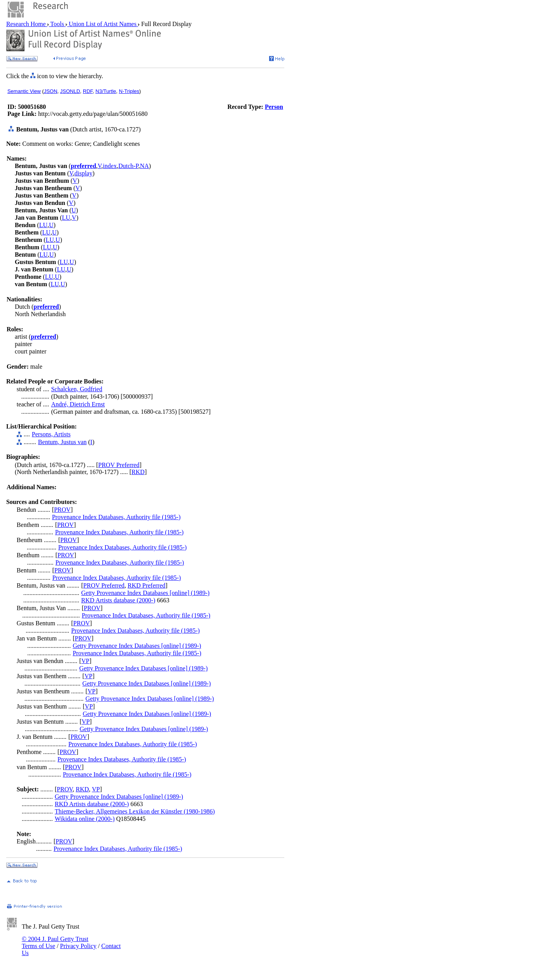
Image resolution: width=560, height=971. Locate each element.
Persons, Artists (51, 434)
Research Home (27, 24)
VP (85, 661)
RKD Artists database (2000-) (118, 600)
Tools (57, 24)
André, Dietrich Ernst (78, 404)
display (83, 173)
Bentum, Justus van (62, 442)
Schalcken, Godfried (77, 389)
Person (274, 107)
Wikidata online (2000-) (85, 819)
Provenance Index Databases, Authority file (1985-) (116, 517)
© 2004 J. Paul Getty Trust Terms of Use (55, 942)
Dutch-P (128, 166)
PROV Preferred (119, 465)
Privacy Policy (78, 946)
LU (66, 218)
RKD (138, 472)
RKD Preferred (146, 585)
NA (144, 166)
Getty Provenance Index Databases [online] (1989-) (145, 593)
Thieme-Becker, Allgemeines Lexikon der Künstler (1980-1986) (135, 811)
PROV (62, 510)
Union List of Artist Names (103, 24)
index (110, 166)
